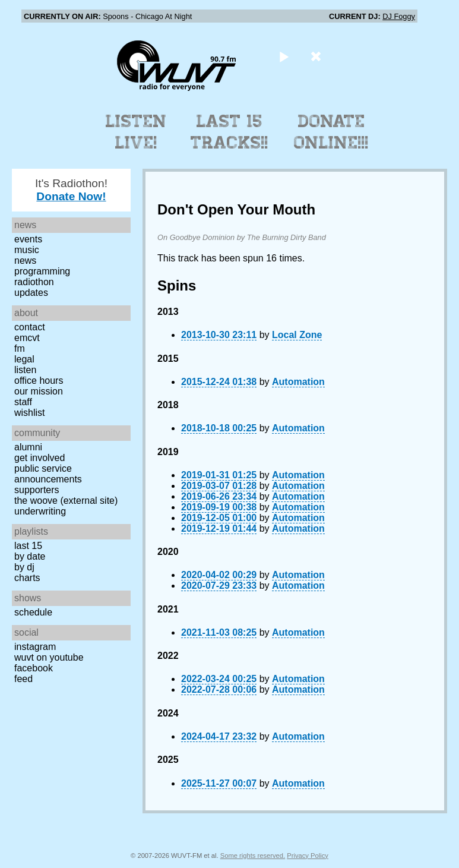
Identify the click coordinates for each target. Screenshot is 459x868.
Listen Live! (136, 132)
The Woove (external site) (66, 501)
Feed (23, 679)
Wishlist (30, 413)
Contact (30, 327)
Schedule (33, 612)
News (25, 261)
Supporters (37, 490)
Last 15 (28, 546)
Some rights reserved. (253, 856)
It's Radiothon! (71, 190)
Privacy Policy (308, 856)
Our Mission (39, 391)
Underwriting (40, 511)
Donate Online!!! (331, 132)
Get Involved (39, 458)
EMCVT (27, 338)
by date (30, 556)
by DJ (24, 567)
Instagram (35, 647)
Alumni (28, 447)
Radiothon (34, 282)
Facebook (34, 668)
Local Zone (297, 335)
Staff (23, 402)
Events (28, 239)
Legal (24, 359)
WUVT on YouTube (49, 657)
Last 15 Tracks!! (229, 132)
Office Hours (39, 381)
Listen (25, 370)
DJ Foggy (399, 16)
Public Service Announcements (48, 474)
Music (27, 250)
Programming (42, 271)
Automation (298, 382)
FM (20, 348)
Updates (31, 293)
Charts (27, 578)
